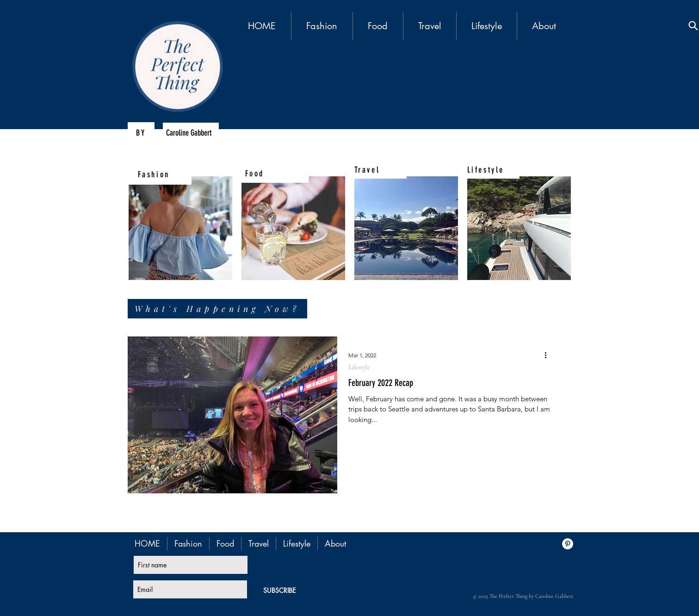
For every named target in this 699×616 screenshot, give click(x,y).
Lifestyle (359, 367)
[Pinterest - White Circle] (568, 544)
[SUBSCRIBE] (279, 590)
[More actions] (549, 355)
